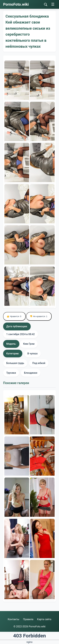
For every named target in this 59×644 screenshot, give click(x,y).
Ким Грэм (29, 344)
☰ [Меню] (53, 4)
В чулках (32, 354)
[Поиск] (46, 5)
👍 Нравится (14, 316)
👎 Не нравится (39, 316)
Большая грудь (15, 363)
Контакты (13, 619)
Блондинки (31, 373)
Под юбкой (39, 363)
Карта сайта (44, 619)
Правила (28, 619)
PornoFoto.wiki (16, 4)
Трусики (11, 373)
